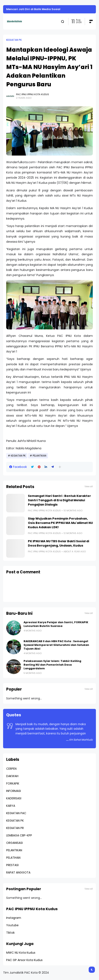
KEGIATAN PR (15, 828)
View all (89, 486)
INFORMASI (14, 791)
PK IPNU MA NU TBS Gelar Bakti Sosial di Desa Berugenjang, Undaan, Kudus (58, 543)
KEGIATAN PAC (16, 813)
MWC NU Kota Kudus (21, 953)
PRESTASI (12, 865)
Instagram (14, 918)
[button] (60, 467)
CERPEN (11, 769)
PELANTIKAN (39, 456)
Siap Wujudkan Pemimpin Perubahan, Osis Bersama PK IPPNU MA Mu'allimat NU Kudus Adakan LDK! (60, 523)
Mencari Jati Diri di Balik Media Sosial (33, 9)
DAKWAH (12, 776)
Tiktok (10, 933)
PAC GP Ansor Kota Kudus (24, 960)
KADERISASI (14, 798)
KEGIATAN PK (14, 40)
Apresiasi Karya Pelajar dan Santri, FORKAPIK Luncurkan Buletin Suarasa (56, 624)
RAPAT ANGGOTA (18, 872)
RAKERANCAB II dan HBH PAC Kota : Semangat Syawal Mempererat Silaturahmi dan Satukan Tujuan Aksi (56, 645)
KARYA (11, 806)
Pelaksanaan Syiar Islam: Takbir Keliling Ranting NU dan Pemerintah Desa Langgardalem (52, 665)
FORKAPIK (13, 783)
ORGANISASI (14, 843)
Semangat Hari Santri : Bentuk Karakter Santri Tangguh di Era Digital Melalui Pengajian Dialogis (59, 500)
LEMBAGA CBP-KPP (19, 835)
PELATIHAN (13, 858)
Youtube (12, 925)
